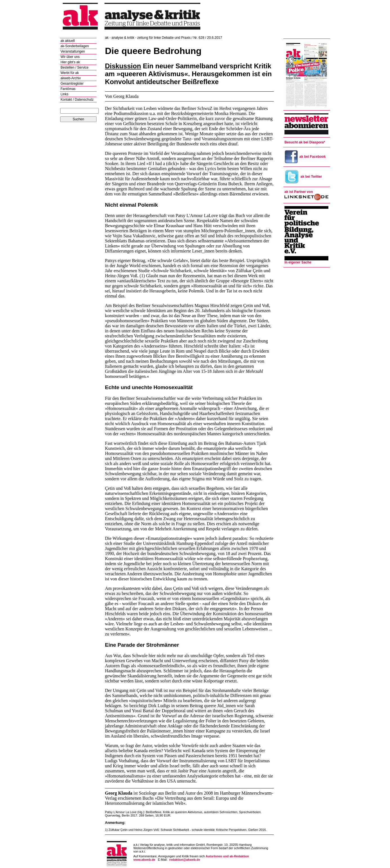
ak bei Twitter (303, 177)
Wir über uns (70, 57)
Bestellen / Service (74, 67)
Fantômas (68, 89)
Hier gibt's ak (70, 62)
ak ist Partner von (299, 192)
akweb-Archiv (71, 78)
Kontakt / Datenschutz (77, 100)
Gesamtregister (72, 84)
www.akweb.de (144, 860)
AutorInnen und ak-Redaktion (227, 856)
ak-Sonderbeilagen (75, 46)
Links (64, 94)
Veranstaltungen (73, 51)
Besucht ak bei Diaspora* (305, 142)
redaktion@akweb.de (185, 860)
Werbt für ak (70, 73)
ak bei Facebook (305, 157)
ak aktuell (68, 41)
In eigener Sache (298, 262)
